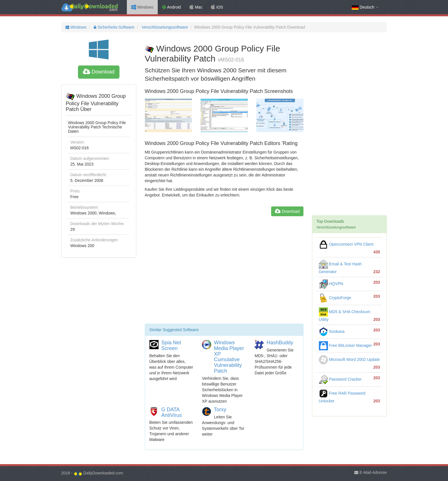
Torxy (220, 410)
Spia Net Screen (171, 345)
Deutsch (365, 7)
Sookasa (332, 331)
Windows (142, 7)
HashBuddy (280, 343)
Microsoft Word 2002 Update (349, 359)
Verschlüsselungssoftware (164, 27)
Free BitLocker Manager (345, 345)
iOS (217, 7)
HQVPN (331, 284)
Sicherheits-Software (113, 27)
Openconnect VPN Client (346, 244)
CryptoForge (335, 298)
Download (99, 72)
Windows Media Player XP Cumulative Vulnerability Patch (229, 357)
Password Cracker (340, 379)
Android (171, 7)
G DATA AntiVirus (172, 412)
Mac (196, 7)
